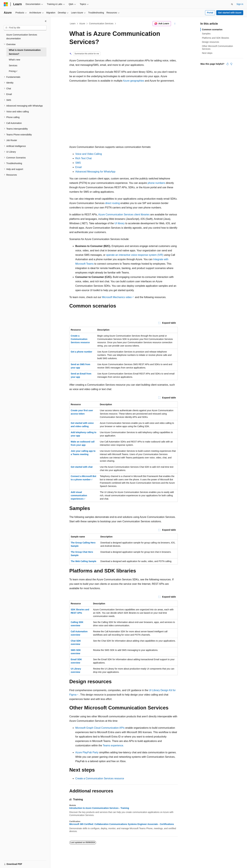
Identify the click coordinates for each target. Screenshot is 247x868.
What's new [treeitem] (14, 60)
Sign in (240, 4)
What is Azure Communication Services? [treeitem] (25, 52)
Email (78, 167)
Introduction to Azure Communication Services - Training (99, 808)
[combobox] (25, 28)
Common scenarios (212, 30)
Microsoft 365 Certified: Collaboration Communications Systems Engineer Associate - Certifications (122, 824)
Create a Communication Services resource (80, 339)
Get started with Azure (230, 13)
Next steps (207, 53)
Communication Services (101, 24)
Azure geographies (134, 81)
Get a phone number (81, 352)
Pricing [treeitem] (12, 71)
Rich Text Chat (83, 158)
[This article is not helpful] (231, 64)
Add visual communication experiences (79, 495)
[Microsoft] (6, 4)
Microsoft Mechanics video (117, 297)
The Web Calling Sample (83, 561)
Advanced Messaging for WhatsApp (95, 172)
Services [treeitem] (13, 65)
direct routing (113, 203)
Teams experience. (113, 745)
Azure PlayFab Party (87, 752)
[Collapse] (46, 21)
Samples (206, 34)
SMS (78, 163)
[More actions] (175, 24)
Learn (73, 24)
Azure (82, 24)
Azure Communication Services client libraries (124, 215)
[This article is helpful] (227, 64)
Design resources (211, 42)
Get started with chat (82, 467)
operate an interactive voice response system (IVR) (135, 255)
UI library (120, 223)
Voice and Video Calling (89, 154)
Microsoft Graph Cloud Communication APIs (100, 728)
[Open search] (232, 4)
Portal (210, 13)
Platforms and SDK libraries (215, 38)
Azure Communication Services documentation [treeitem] (22, 37)
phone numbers (156, 183)
